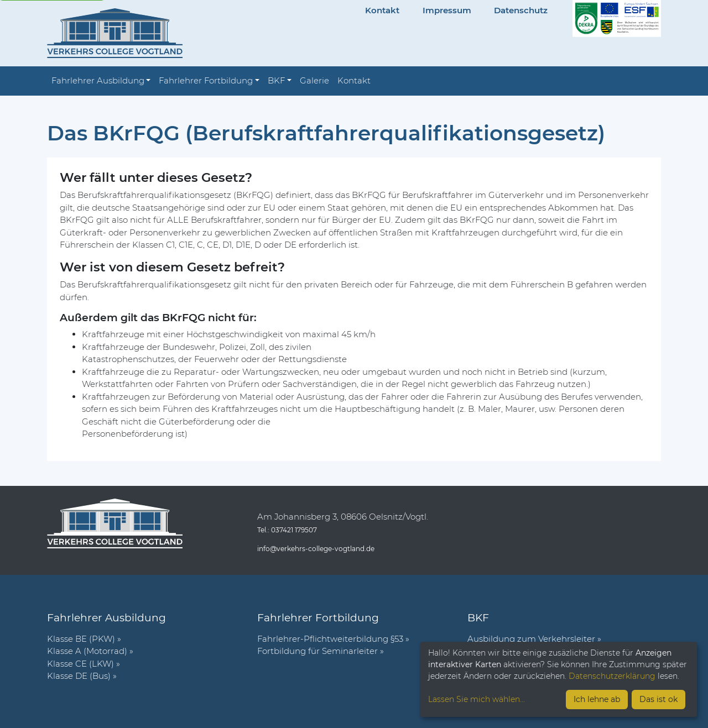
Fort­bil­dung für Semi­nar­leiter (317, 651)
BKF (276, 80)
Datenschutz (521, 10)
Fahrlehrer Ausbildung (98, 80)
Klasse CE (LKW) (80, 664)
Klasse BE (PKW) (81, 639)
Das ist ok (658, 699)
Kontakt (382, 10)
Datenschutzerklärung (612, 676)
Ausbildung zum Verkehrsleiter (531, 639)
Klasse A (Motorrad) (87, 651)
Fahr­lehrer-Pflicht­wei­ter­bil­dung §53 (330, 639)
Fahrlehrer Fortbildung (206, 80)
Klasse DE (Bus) (79, 676)
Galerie (314, 80)
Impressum (447, 10)
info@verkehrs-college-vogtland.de (316, 549)
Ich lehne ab (597, 699)
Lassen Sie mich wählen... (477, 699)
